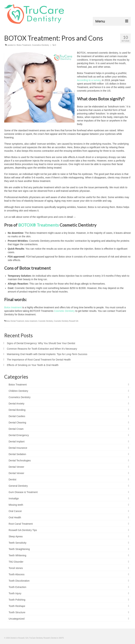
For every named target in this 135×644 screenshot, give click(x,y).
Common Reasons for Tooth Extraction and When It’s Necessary (42, 349)
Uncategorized (17, 619)
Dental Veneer (16, 467)
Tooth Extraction (17, 587)
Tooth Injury (15, 593)
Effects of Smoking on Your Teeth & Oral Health (33, 365)
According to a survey (89, 80)
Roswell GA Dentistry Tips (23, 530)
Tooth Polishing (17, 600)
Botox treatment (13, 307)
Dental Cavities (17, 416)
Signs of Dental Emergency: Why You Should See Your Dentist (41, 343)
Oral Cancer (15, 511)
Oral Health (15, 517)
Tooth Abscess (17, 574)
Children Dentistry (18, 391)
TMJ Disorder (16, 562)
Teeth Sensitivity (17, 543)
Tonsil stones (16, 568)
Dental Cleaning (17, 423)
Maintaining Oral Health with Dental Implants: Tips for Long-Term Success (47, 354)
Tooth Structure (17, 612)
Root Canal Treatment (21, 524)
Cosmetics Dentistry (41, 45)
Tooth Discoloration (19, 581)
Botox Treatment (24, 45)
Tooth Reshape (17, 606)
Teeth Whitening (17, 555)
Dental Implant (17, 442)
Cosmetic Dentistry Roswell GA (66, 321)
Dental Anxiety (17, 404)
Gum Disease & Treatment (23, 492)
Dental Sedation (17, 454)
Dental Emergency (19, 435)
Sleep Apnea (16, 536)
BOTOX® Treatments (38, 225)
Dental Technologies (20, 461)
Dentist (12, 479)
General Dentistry (18, 486)
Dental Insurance (18, 448)
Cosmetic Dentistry (64, 311)
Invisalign (14, 498)
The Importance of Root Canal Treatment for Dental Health (39, 360)
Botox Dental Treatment (15, 321)
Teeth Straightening (19, 549)
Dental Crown (16, 429)
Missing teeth (16, 505)
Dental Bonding (17, 410)
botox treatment (31, 321)
